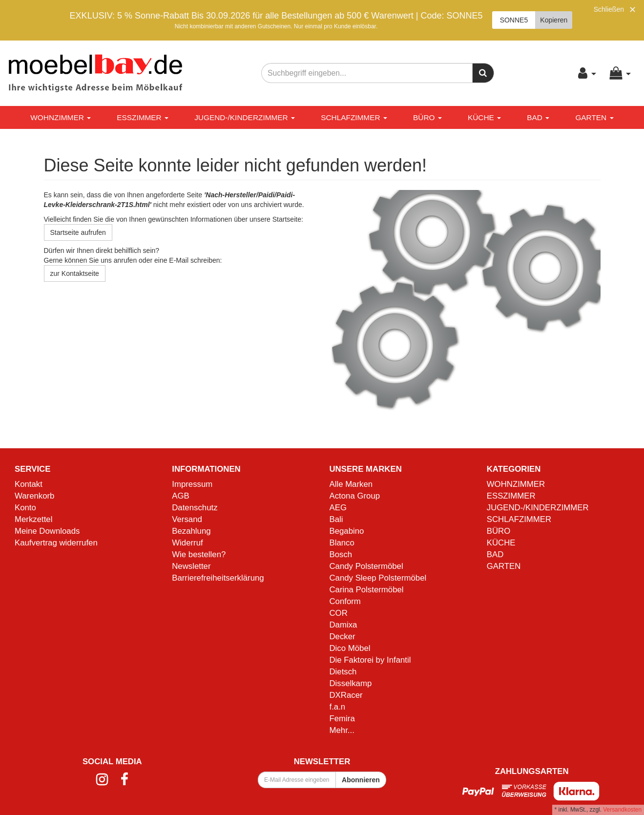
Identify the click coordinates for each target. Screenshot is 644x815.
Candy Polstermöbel (366, 566)
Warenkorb (34, 496)
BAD (538, 117)
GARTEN (594, 117)
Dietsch (343, 672)
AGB (180, 496)
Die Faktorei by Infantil (370, 660)
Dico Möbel (350, 648)
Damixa (343, 625)
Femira (342, 719)
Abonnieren (361, 780)
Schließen (609, 9)
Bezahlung (191, 531)
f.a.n (338, 707)
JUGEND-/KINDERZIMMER (245, 117)
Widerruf (187, 543)
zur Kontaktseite (75, 273)
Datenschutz (195, 508)
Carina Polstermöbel (367, 590)
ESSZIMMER (143, 117)
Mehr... (342, 730)
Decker (343, 637)
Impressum (192, 484)
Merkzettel (33, 519)
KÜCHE (484, 117)
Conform (345, 601)
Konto (25, 508)
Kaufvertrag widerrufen (56, 543)
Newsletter (191, 566)
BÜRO (427, 117)
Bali (336, 519)
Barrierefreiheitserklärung (218, 578)
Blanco (342, 543)
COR (339, 613)
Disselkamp (351, 683)
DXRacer (346, 695)
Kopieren (554, 20)
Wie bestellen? (199, 554)
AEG (338, 508)
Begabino (347, 531)
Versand (187, 519)
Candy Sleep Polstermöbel (378, 578)
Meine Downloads (47, 531)
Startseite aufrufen (78, 232)
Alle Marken (351, 484)
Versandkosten (622, 810)
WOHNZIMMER (61, 117)
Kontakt (29, 484)
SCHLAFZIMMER (354, 117)
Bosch (341, 554)
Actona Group (355, 496)
